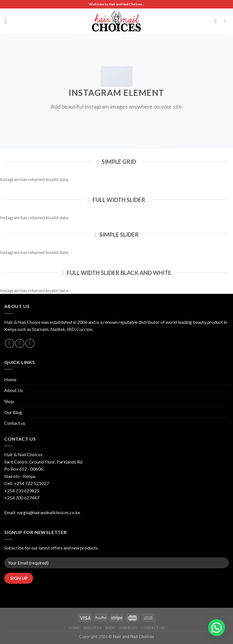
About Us (14, 390)
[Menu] (8, 21)
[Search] (226, 21)
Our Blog (13, 412)
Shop (9, 401)
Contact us (15, 423)
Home (10, 379)
